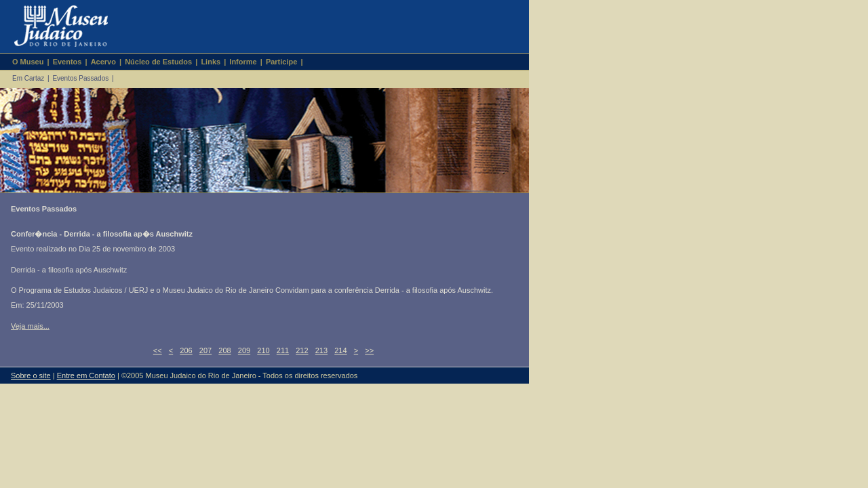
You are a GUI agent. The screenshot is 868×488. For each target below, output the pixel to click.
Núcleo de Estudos (158, 62)
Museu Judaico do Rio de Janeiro (55, 26)
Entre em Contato (86, 375)
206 (186, 350)
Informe (243, 62)
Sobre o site (31, 375)
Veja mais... (30, 326)
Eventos (67, 62)
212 (302, 350)
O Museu (28, 62)
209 (244, 350)
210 (263, 350)
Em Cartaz (28, 78)
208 (224, 350)
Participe (281, 62)
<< (158, 350)
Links (211, 62)
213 (321, 350)
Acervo (103, 62)
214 (340, 350)
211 (283, 350)
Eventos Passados (80, 78)
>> (369, 350)
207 (205, 350)
